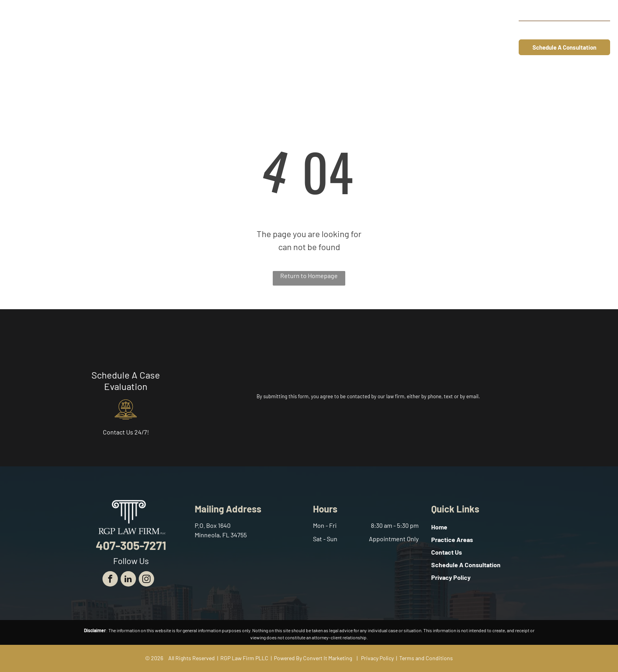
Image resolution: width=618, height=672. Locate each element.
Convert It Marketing (328, 658)
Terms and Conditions (426, 658)
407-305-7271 (582, 30)
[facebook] (110, 580)
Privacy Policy (377, 658)
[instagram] (146, 580)
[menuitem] (246, 31)
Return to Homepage (309, 276)
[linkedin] (128, 580)
